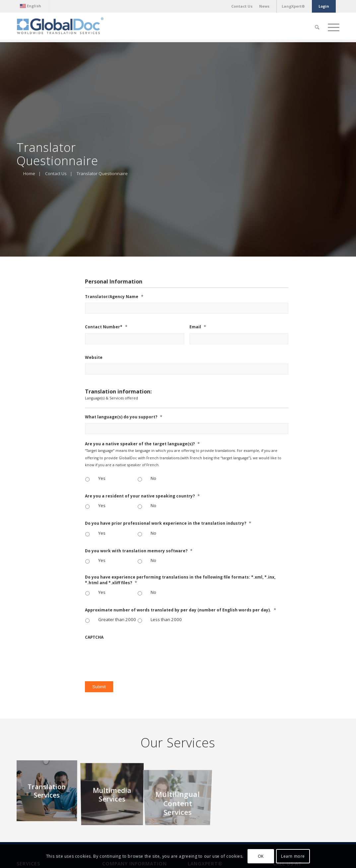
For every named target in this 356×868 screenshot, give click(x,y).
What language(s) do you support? (124, 417)
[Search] (317, 27)
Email (198, 327)
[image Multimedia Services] (115, 792)
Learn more (293, 856)
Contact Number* (106, 327)
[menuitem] (32, 6)
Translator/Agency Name (114, 297)
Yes (102, 478)
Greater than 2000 (117, 619)
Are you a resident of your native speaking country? (142, 496)
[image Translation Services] (49, 792)
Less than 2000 (166, 619)
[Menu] (331, 27)
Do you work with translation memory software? (139, 551)
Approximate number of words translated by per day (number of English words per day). (180, 610)
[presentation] (135, 657)
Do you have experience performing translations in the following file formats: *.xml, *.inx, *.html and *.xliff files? (180, 580)
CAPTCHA (94, 637)
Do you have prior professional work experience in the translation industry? (168, 523)
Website (94, 358)
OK (261, 856)
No (153, 478)
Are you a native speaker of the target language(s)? (142, 444)
